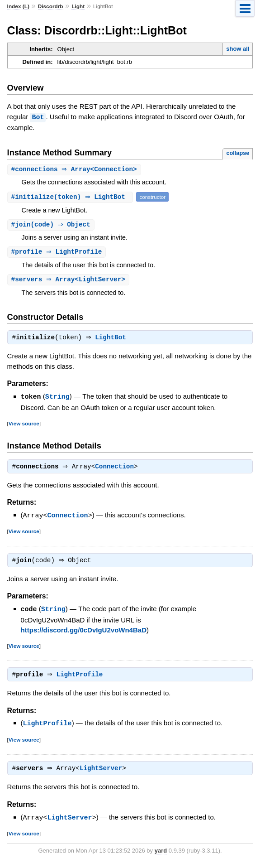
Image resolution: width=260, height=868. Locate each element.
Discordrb (51, 6)
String (57, 399)
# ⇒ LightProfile (58, 253)
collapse (238, 152)
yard (161, 854)
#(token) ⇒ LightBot (71, 197)
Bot (38, 117)
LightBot (113, 340)
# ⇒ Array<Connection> (75, 169)
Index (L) (18, 6)
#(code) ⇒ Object (52, 225)
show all (238, 49)
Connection (117, 469)
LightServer (103, 772)
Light (78, 6)
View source (24, 425)
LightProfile (82, 678)
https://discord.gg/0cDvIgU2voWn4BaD (84, 633)
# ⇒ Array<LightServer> (69, 281)
